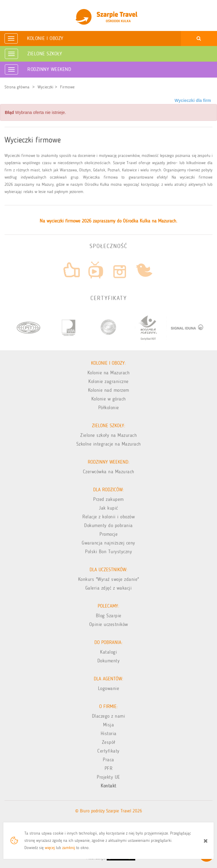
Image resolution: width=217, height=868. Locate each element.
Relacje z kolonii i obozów (108, 517)
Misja (109, 725)
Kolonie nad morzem (109, 390)
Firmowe (67, 87)
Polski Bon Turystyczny (108, 552)
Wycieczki (45, 87)
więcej (50, 848)
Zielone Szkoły (45, 54)
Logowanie (109, 688)
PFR (109, 768)
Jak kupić (108, 508)
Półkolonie (109, 408)
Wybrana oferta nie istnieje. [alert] (35, 112)
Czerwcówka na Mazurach (109, 472)
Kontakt (108, 786)
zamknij (69, 848)
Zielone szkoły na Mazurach (108, 435)
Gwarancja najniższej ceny (108, 543)
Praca (108, 760)
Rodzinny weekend (49, 69)
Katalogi (108, 652)
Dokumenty (109, 661)
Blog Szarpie (109, 616)
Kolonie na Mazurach (109, 373)
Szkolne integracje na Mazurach (109, 444)
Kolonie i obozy (45, 38)
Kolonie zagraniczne (108, 381)
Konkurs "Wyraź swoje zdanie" (109, 579)
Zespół (109, 742)
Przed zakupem (108, 499)
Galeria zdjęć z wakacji (109, 588)
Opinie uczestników (109, 624)
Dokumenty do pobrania (108, 525)
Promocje (108, 534)
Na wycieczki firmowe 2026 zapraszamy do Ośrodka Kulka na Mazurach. (108, 221)
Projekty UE (108, 777)
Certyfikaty (108, 751)
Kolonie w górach (109, 399)
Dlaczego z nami (109, 716)
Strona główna (17, 87)
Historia (109, 733)
